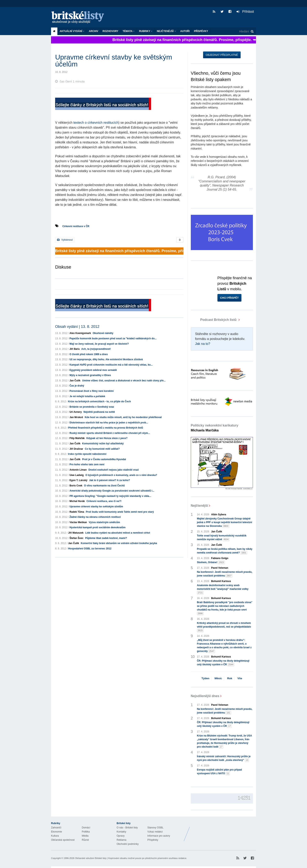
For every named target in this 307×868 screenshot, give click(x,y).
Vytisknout (65, 240)
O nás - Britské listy (127, 828)
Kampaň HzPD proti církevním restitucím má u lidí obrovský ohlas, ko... (111, 365)
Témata (129, 31)
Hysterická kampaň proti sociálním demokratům (97, 527)
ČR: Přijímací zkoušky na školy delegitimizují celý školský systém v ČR (223, 663)
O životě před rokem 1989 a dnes (89, 354)
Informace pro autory (159, 836)
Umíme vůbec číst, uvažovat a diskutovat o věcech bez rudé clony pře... (124, 381)
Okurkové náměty (103, 333)
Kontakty (121, 832)
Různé (85, 840)
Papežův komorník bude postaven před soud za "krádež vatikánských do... (113, 339)
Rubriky (146, 31)
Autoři (185, 31)
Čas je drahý (77, 386)
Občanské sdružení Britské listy (91, 858)
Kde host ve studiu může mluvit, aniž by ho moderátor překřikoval (123, 417)
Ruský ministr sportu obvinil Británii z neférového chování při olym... (110, 433)
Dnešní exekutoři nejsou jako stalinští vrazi (113, 470)
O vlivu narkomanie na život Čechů (104, 486)
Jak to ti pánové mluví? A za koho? (110, 480)
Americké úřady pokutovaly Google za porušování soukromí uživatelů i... (112, 491)
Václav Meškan (78, 522)
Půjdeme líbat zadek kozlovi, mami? (106, 538)
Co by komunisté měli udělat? (102, 449)
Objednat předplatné (222, 55)
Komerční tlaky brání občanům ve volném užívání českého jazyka (119, 543)
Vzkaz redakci (155, 832)
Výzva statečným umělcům (104, 522)
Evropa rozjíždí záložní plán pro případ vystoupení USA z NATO (219, 772)
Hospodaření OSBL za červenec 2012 (90, 549)
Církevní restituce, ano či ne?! (104, 501)
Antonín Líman (78, 470)
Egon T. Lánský (78, 480)
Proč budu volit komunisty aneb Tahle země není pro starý (120, 512)
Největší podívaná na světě (99, 412)
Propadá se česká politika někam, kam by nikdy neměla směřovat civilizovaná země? (225, 551)
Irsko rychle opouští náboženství (87, 454)
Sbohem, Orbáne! (211, 562)
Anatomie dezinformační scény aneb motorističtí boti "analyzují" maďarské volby (223, 589)
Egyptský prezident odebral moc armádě (93, 370)
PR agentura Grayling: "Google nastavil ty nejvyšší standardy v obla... (110, 496)
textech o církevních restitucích (96, 123)
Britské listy (80, 18)
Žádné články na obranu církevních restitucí (95, 517)
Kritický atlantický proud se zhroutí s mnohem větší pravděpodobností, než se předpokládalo (224, 627)
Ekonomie (56, 832)
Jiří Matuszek (76, 533)
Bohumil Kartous (221, 581)
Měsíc (218, 678)
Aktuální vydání (72, 31)
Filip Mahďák (77, 438)
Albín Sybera (219, 515)
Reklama (121, 840)
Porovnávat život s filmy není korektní (92, 391)
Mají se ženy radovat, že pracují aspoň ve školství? (99, 344)
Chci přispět (229, 298)
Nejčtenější (166, 31)
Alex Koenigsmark (80, 333)
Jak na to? (203, 344)
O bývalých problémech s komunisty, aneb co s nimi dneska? (121, 475)
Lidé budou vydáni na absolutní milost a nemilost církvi (118, 533)
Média (85, 836)
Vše (240, 678)
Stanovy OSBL (155, 828)
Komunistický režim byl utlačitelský (103, 444)
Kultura (55, 836)
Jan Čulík (75, 381)
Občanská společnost (63, 840)
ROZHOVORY (110, 31)
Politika (86, 832)
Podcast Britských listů (214, 320)
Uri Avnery (76, 412)
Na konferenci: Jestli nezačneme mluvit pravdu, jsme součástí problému (225, 574)
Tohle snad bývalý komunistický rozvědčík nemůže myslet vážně (222, 538)
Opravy (121, 836)
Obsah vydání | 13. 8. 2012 (77, 327)
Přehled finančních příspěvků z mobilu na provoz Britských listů (105, 428)
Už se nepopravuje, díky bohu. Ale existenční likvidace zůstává (106, 359)
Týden (205, 678)
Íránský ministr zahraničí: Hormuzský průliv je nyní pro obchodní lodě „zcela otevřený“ (224, 758)
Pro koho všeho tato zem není (87, 464)
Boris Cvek (76, 486)
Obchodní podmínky (128, 844)
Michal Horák (77, 501)
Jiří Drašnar (76, 449)
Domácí (86, 828)
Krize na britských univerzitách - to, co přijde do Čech (99, 401)
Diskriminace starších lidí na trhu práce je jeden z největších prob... (109, 423)
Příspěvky (201, 31)
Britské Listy (224, 831)
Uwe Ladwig (77, 475)
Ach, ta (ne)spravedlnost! (96, 349)
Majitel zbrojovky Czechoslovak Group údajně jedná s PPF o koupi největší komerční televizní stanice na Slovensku (225, 523)
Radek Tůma (77, 512)
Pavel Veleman (220, 568)
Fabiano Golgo (220, 558)
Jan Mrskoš (76, 417)
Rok (230, 678)
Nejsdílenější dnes (205, 696)
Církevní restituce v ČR (76, 226)
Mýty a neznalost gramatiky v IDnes (90, 375)
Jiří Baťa (74, 349)
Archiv (93, 31)
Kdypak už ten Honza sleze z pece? (107, 438)
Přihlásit (245, 12)
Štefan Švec (76, 538)
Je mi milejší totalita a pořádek (87, 396)
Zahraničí (56, 828)
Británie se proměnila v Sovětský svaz (92, 407)
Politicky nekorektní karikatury (215, 428)
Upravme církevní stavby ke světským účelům (96, 507)
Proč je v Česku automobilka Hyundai (104, 459)
